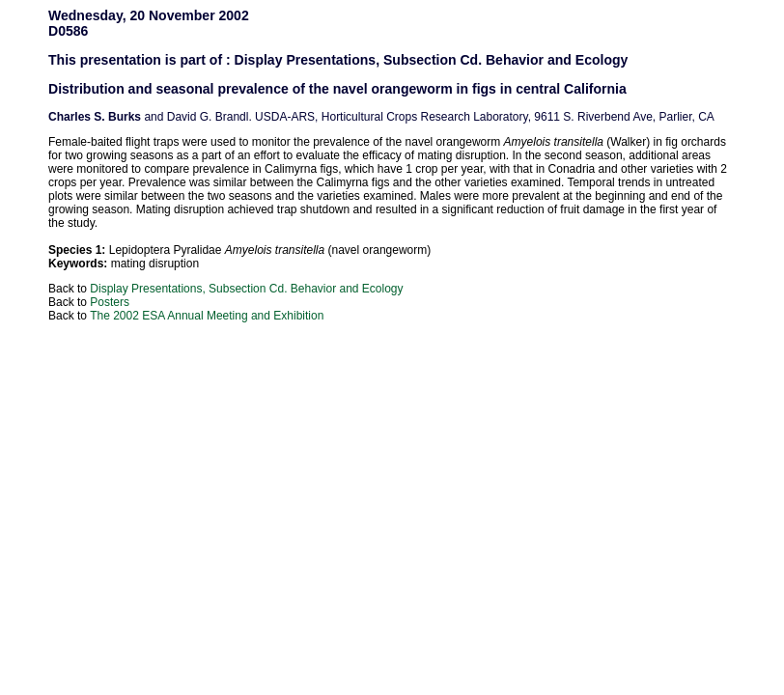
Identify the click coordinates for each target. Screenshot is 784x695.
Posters (110, 302)
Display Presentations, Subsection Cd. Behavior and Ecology (246, 289)
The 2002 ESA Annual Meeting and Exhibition (207, 316)
